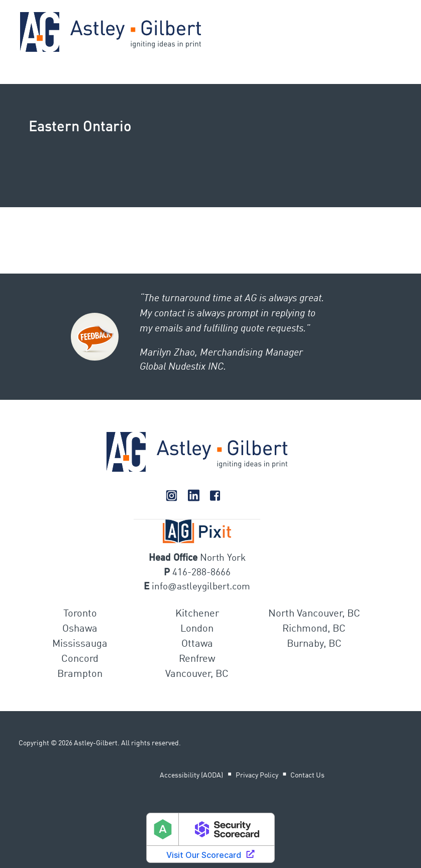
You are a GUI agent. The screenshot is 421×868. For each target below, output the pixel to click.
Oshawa (80, 629)
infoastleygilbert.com (201, 587)
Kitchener (197, 614)
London (197, 629)
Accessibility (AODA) (191, 775)
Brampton (80, 674)
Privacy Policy (257, 775)
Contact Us (307, 775)
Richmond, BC (314, 629)
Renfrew (197, 659)
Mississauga (80, 644)
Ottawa (197, 644)
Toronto (80, 614)
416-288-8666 (201, 573)
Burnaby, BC (314, 644)
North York (223, 558)
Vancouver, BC (197, 674)
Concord (80, 659)
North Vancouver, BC (314, 614)
